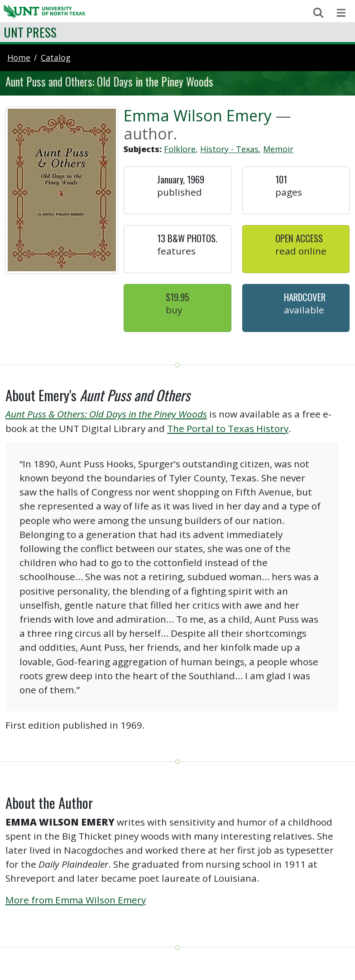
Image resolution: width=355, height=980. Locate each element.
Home (19, 58)
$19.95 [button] (177, 297)
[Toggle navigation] (341, 13)
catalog (56, 58)
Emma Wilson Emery (198, 115)
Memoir (278, 149)
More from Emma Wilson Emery (76, 900)
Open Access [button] (299, 238)
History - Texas (229, 149)
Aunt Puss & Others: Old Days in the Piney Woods (106, 414)
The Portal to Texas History (228, 428)
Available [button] (304, 310)
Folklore (180, 149)
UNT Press (30, 32)
